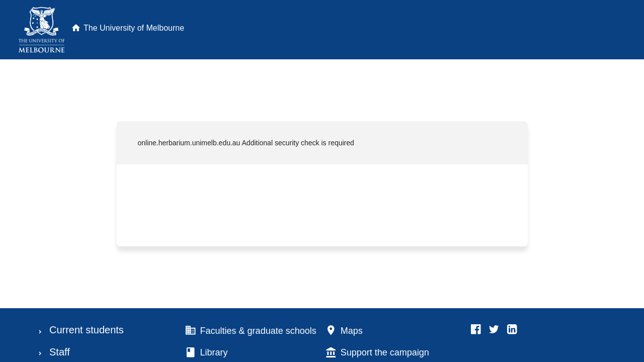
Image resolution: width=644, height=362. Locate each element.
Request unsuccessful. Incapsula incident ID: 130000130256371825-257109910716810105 (322, 181)
